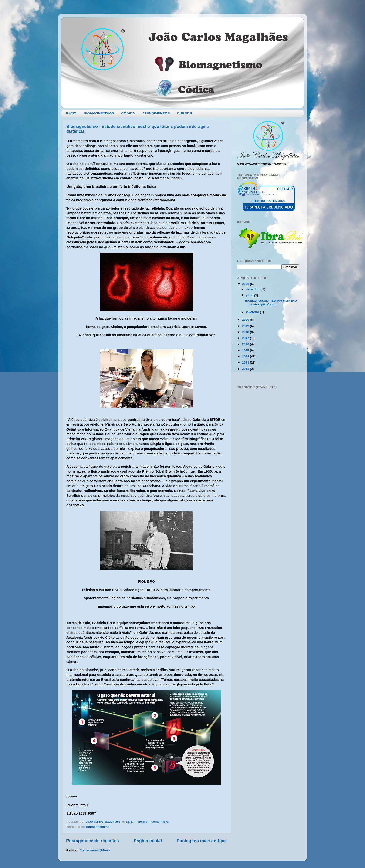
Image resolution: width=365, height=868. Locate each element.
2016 (246, 344)
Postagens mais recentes (93, 841)
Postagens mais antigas (202, 841)
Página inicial (148, 841)
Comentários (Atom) (95, 850)
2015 (246, 350)
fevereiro (253, 312)
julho (250, 295)
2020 (246, 320)
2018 (246, 332)
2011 (246, 369)
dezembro (254, 289)
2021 (246, 284)
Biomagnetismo (98, 827)
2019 (246, 326)
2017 (246, 338)
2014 (246, 356)
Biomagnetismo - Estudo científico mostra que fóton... (271, 302)
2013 (246, 362)
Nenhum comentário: (154, 822)
